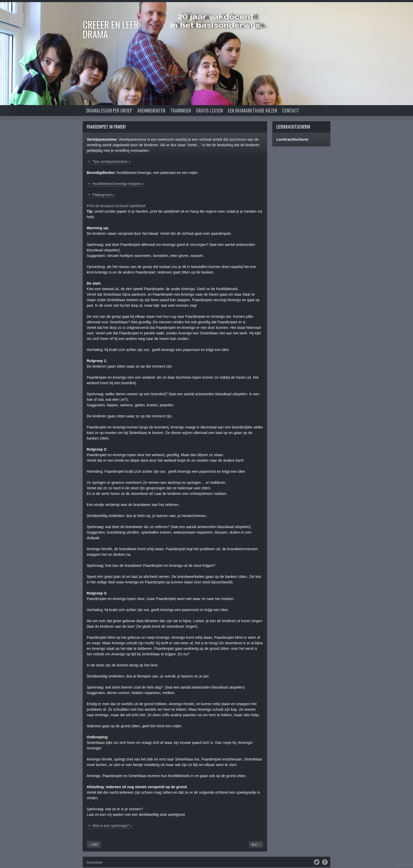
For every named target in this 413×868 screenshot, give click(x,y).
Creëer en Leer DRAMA (111, 29)
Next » (256, 844)
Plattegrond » (103, 195)
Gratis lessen (209, 110)
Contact (291, 110)
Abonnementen (151, 110)
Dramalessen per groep (109, 110)
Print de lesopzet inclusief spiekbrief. (116, 206)
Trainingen (181, 110)
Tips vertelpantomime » (112, 162)
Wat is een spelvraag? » (112, 826)
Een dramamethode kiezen (252, 110)
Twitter (317, 862)
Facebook (325, 862)
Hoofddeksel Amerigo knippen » (119, 184)
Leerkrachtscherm (293, 127)
